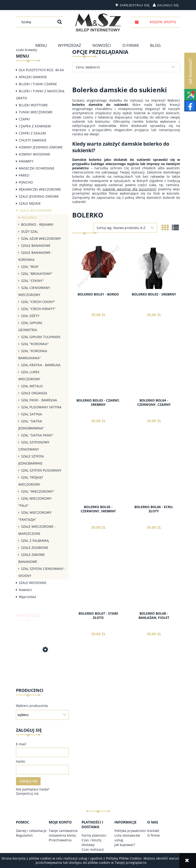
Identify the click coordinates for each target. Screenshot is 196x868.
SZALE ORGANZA (34, 393)
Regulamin (24, 835)
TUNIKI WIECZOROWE (36, 112)
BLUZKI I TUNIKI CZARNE (38, 84)
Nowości (25, 590)
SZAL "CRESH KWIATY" (38, 309)
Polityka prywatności (130, 831)
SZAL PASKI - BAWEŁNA (39, 400)
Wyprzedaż (27, 597)
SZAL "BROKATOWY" (37, 274)
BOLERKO (29, 217)
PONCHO (26, 182)
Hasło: (21, 761)
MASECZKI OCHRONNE (37, 168)
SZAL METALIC (32, 386)
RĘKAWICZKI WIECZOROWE (40, 189)
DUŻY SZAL (30, 231)
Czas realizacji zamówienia (93, 852)
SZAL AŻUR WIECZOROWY (41, 238)
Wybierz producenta (32, 706)
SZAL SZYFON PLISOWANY (41, 470)
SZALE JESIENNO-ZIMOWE (39, 196)
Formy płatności (94, 835)
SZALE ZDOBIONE (35, 548)
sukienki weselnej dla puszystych (129, 189)
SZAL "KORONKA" (35, 344)
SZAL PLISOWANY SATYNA (41, 407)
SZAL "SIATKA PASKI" (37, 435)
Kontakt (153, 831)
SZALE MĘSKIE (30, 203)
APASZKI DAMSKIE (33, 77)
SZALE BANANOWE (36, 246)
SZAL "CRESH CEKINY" (38, 302)
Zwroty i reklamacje (31, 831)
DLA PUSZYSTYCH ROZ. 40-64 (41, 70)
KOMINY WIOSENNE (34, 154)
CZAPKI (24, 119)
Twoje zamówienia (63, 831)
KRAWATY (26, 161)
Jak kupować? (125, 845)
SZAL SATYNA (32, 414)
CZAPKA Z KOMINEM (35, 126)
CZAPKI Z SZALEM (32, 133)
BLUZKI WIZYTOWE (33, 105)
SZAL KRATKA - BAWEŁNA (41, 365)
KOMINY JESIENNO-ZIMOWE (41, 147)
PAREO (24, 175)
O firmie (154, 835)
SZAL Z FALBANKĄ (35, 541)
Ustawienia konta (62, 835)
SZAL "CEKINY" (32, 281)
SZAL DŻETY (30, 316)
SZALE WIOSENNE (33, 583)
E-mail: (21, 744)
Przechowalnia (60, 840)
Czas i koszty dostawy (91, 842)
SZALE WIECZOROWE (36, 210)
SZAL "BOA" (30, 267)
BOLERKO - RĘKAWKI (37, 224)
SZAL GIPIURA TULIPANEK (41, 337)
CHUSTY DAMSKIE (33, 140)
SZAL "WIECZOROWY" (38, 491)
